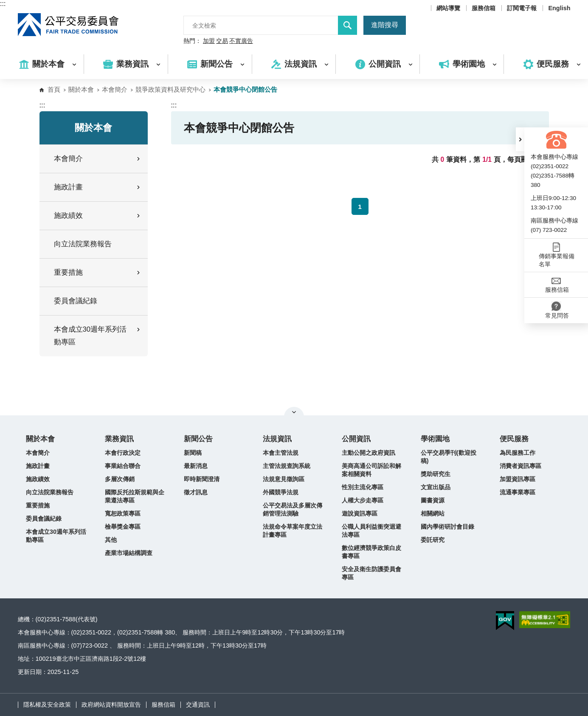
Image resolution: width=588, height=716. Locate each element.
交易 (222, 41)
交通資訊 (198, 705)
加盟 (209, 41)
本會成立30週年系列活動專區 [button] (98, 336)
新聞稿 (193, 453)
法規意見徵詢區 (284, 479)
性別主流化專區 (363, 487)
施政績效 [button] (98, 216)
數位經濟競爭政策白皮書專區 (371, 552)
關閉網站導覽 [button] (294, 412)
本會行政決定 (123, 453)
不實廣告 (241, 41)
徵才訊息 (196, 492)
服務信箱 (484, 8)
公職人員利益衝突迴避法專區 (371, 531)
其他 (111, 540)
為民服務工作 (518, 453)
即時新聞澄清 (202, 479)
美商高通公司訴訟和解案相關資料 (371, 470)
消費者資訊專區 (520, 466)
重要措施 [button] (98, 272)
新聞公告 (198, 439)
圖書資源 (433, 500)
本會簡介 (115, 89)
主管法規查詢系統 (287, 466)
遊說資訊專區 (360, 513)
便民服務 (514, 439)
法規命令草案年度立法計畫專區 (293, 531)
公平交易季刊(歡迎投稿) (449, 457)
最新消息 (196, 466)
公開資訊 (356, 439)
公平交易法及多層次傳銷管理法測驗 (293, 509)
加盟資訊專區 (518, 479)
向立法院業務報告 (83, 244)
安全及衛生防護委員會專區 (371, 573)
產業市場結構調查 (129, 553)
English (559, 8)
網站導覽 (448, 8)
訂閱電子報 (522, 8)
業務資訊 (119, 439)
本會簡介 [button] (98, 159)
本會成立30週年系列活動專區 (56, 536)
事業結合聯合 (123, 466)
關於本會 (81, 89)
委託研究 (433, 540)
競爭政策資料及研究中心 (170, 89)
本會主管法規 (281, 453)
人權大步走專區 (363, 500)
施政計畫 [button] (98, 187)
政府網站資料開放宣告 (111, 705)
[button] (520, 139)
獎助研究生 (436, 474)
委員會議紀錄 (76, 301)
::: (3, 4)
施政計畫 (38, 466)
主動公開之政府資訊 (369, 453)
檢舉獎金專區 (123, 527)
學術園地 (435, 439)
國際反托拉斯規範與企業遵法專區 (135, 496)
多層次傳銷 (120, 479)
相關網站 (433, 513)
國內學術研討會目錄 (447, 527)
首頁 (54, 89)
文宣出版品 (436, 487)
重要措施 (38, 505)
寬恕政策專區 (123, 513)
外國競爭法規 (281, 492)
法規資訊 (277, 439)
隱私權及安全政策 (47, 705)
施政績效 (38, 479)
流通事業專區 (518, 492)
